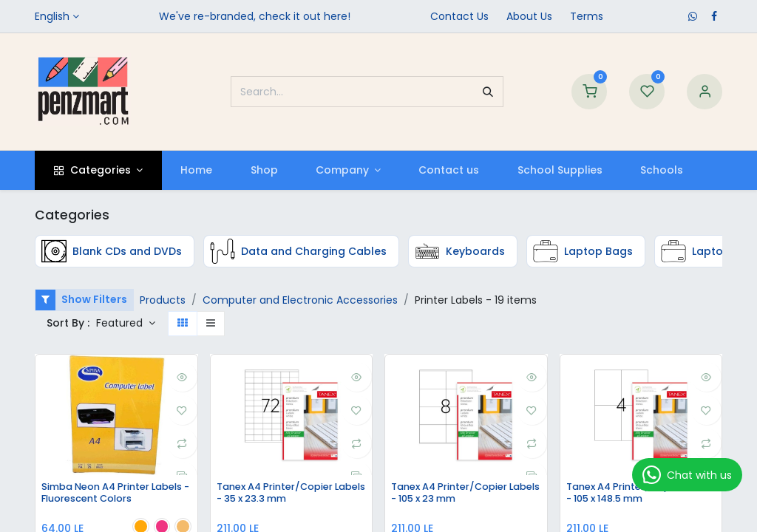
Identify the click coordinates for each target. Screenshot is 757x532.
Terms (587, 16)
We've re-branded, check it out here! (255, 16)
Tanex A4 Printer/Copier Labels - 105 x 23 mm (456, 494)
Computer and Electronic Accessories (300, 300)
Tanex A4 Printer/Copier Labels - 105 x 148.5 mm (631, 494)
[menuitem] (197, 170)
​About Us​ (529, 16)
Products (163, 300)
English (52, 16)
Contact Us (459, 16)
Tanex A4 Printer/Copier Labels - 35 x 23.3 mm (281, 494)
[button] (126, 324)
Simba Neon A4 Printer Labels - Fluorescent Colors (116, 494)
